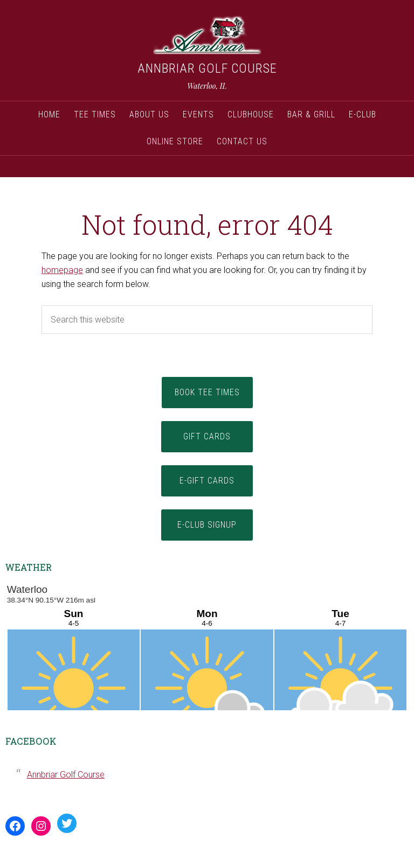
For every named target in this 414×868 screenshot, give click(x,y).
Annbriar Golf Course (207, 68)
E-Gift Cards (207, 481)
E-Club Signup (207, 525)
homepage (62, 270)
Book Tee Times (207, 392)
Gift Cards (207, 436)
